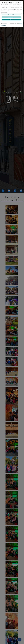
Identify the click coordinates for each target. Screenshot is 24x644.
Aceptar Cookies (12, 20)
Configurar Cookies (12, 17)
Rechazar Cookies (12, 15)
